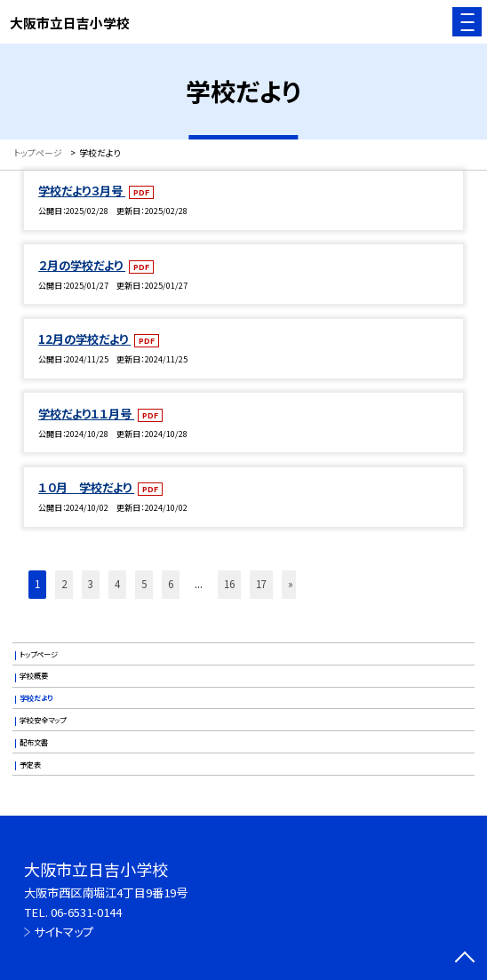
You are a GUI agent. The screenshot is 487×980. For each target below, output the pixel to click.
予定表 (30, 764)
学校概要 (34, 675)
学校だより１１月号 (86, 414)
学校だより (36, 697)
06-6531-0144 (86, 912)
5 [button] (144, 584)
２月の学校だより (82, 265)
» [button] (291, 584)
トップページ (39, 654)
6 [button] (171, 584)
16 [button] (229, 584)
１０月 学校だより (86, 487)
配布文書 (34, 742)
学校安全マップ (43, 720)
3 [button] (91, 584)
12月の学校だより (84, 339)
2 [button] (64, 584)
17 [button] (261, 584)
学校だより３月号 (82, 191)
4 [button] (117, 584)
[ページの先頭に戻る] (465, 959)
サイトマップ (64, 932)
